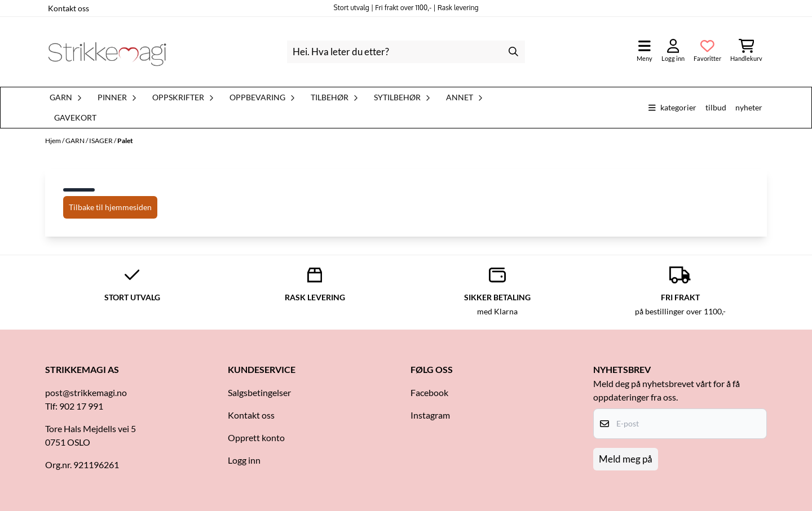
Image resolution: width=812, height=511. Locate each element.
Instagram (430, 415)
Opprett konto (256, 437)
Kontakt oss (69, 8)
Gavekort (75, 118)
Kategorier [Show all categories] (672, 107)
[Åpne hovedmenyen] (645, 52)
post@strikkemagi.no (86, 392)
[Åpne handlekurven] (746, 52)
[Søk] (406, 52)
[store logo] (107, 52)
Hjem (54, 141)
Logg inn (244, 460)
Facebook (429, 392)
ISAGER (101, 141)
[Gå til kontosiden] (673, 52)
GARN (76, 141)
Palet (125, 141)
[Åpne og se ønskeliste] (707, 52)
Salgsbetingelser (259, 392)
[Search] (514, 52)
